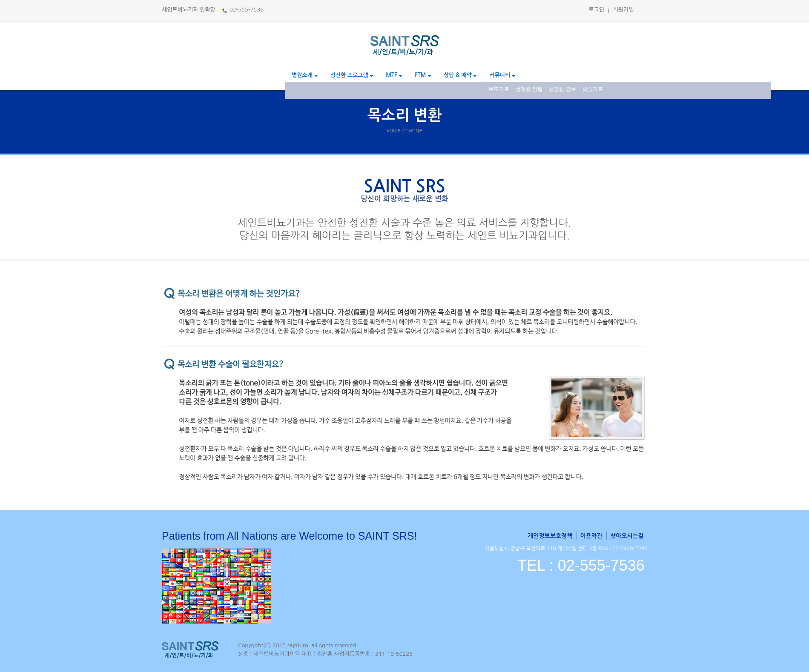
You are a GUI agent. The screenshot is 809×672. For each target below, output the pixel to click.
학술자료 (592, 90)
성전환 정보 (563, 90)
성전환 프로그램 (352, 75)
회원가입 (624, 10)
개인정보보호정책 (550, 536)
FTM (423, 75)
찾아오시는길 (627, 536)
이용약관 (591, 536)
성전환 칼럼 (529, 90)
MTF (394, 75)
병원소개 (305, 75)
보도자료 (499, 90)
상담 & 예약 (460, 75)
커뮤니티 (502, 75)
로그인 (596, 10)
